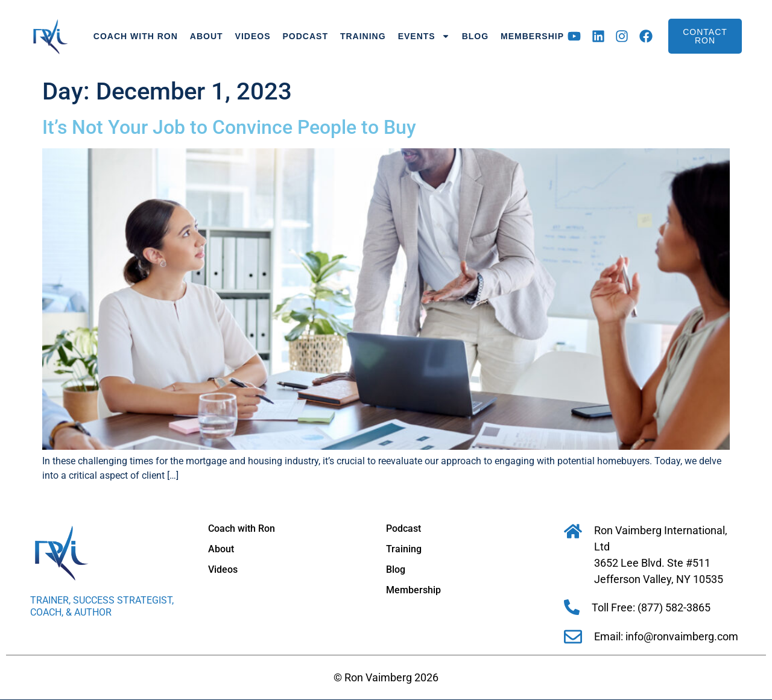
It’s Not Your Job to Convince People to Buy (229, 127)
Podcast (305, 36)
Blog (475, 36)
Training (363, 36)
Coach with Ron (136, 36)
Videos (253, 36)
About (207, 36)
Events (424, 36)
